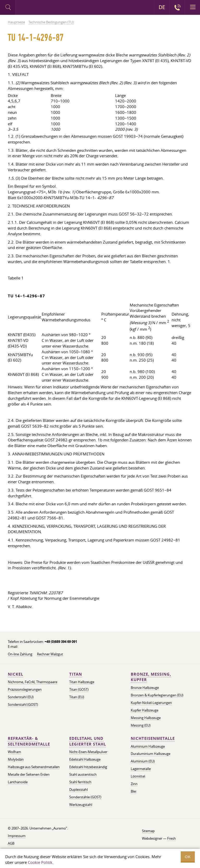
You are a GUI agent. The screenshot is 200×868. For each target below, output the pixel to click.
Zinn (134, 784)
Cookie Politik (40, 862)
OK (188, 857)
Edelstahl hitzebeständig (88, 767)
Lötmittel (138, 776)
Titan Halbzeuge (82, 682)
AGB (11, 843)
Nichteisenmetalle (153, 738)
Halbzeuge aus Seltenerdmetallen (34, 767)
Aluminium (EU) (143, 761)
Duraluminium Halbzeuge (151, 754)
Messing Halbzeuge (146, 718)
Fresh (171, 838)
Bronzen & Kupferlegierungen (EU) (157, 695)
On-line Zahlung (20, 654)
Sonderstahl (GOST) (23, 704)
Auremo (37, 8)
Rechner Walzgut (50, 654)
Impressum (17, 836)
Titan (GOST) (79, 689)
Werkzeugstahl (81, 805)
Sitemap (148, 831)
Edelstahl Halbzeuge (85, 759)
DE (162, 7)
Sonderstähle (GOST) (85, 797)
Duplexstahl (79, 789)
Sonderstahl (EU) (21, 697)
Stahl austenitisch (83, 774)
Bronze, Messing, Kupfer (151, 677)
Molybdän (16, 759)
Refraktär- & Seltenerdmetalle (29, 741)
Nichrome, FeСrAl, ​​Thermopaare (33, 682)
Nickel (15, 674)
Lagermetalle (141, 769)
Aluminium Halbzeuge (148, 746)
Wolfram (14, 752)
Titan (76, 674)
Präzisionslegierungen (25, 689)
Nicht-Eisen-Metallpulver (88, 752)
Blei (133, 791)
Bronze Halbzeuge (145, 688)
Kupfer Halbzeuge (145, 710)
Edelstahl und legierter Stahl (88, 741)
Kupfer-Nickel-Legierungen (151, 703)
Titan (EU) (77, 697)
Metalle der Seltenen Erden (29, 774)
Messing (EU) (141, 725)
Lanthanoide (18, 782)
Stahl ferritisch (80, 782)
